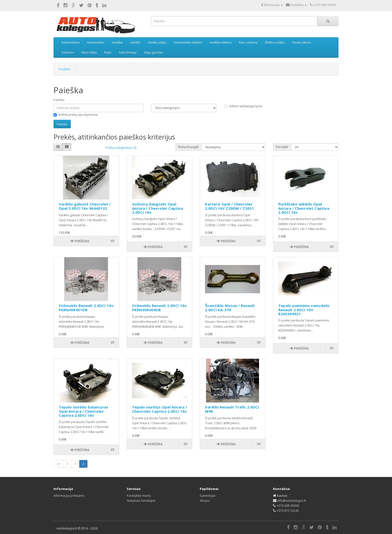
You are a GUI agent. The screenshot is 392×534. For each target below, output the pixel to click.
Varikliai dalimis (220, 42)
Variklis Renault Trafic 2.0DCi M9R (232, 409)
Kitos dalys (89, 52)
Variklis (135, 42)
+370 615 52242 (288, 511)
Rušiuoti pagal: (189, 147)
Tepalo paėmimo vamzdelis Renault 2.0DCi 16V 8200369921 (304, 310)
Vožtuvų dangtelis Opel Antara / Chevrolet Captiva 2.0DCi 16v (157, 208)
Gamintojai (207, 496)
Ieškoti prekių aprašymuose (76, 115)
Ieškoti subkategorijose (243, 106)
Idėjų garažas (153, 52)
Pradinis (64, 69)
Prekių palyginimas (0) (121, 148)
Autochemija (128, 52)
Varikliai (117, 42)
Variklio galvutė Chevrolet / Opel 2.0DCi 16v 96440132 (85, 206)
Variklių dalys (157, 42)
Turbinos (68, 52)
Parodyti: (282, 147)
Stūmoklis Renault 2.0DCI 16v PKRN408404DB (159, 308)
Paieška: (59, 100)
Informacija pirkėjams (69, 496)
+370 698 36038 (288, 506)
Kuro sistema (248, 42)
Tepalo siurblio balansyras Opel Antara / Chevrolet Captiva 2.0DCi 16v (83, 411)
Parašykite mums (139, 496)
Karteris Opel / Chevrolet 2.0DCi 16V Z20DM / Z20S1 (229, 206)
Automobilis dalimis (188, 42)
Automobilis (96, 42)
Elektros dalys (275, 42)
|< (58, 464)
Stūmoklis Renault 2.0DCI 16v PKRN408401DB (86, 308)
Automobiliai (70, 42)
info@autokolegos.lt (291, 501)
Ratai (108, 52)
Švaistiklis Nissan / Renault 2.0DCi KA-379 (230, 308)
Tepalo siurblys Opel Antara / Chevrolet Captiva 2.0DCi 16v (159, 409)
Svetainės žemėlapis (141, 501)
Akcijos (205, 501)
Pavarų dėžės (301, 42)
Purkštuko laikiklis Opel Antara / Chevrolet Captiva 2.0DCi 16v (304, 208)
